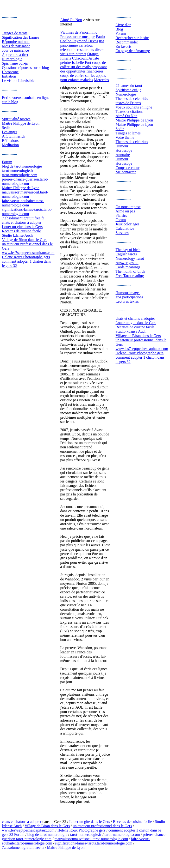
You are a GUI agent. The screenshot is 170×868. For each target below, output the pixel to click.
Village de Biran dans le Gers (25, 240)
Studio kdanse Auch (17, 235)
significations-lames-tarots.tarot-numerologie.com (27, 212)
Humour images (128, 293)
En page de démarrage (133, 51)
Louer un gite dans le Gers (22, 227)
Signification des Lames (21, 37)
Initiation (9, 76)
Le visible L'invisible (18, 81)
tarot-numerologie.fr (18, 171)
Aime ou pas (125, 211)
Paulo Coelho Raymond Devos (82, 39)
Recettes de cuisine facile (21, 231)
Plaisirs (121, 215)
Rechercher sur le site (132, 38)
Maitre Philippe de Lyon (21, 123)
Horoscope (10, 72)
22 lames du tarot (129, 86)
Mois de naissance (16, 46)
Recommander (127, 42)
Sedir (6, 128)
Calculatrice (125, 228)
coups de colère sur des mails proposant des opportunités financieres (83, 67)
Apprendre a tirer (15, 55)
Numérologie (126, 94)
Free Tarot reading (130, 276)
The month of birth (130, 271)
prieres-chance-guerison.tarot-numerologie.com (25, 181)
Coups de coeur (128, 168)
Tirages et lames (128, 133)
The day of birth (128, 250)
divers (99, 50)
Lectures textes (127, 301)
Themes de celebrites (132, 142)
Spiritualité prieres (16, 119)
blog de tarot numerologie (22, 166)
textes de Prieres (128, 103)
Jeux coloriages (128, 224)
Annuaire (123, 155)
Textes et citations (129, 112)
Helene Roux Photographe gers (26, 257)
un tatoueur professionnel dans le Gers (102, 826)
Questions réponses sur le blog (25, 68)
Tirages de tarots (15, 33)
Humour (122, 146)
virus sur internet (73, 54)
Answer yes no (127, 263)
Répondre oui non (16, 42)
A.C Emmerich (14, 136)
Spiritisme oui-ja (15, 63)
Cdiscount (80, 58)
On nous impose (128, 207)
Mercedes (101, 80)
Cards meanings (128, 267)
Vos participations (129, 297)
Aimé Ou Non (71, 20)
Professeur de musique (78, 37)
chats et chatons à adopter (22, 222)
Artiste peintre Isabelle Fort (79, 60)
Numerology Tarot (130, 258)
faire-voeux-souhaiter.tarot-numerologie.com (23, 203)
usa (102, 41)
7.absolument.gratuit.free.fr (23, 218)
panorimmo (69, 45)
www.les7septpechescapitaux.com (28, 253)
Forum (7, 162)
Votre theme (125, 137)
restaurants (85, 50)
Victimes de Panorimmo (79, 32)
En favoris (124, 46)
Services (122, 233)
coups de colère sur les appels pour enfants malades (83, 78)
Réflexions (10, 141)
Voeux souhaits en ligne (134, 107)
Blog (119, 29)
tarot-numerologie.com (20, 175)
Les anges (10, 132)
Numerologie (12, 59)
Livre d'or (123, 25)
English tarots (126, 254)
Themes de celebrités (132, 99)
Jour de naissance (15, 50)
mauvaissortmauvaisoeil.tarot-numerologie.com (25, 194)
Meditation (10, 145)
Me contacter (126, 172)
